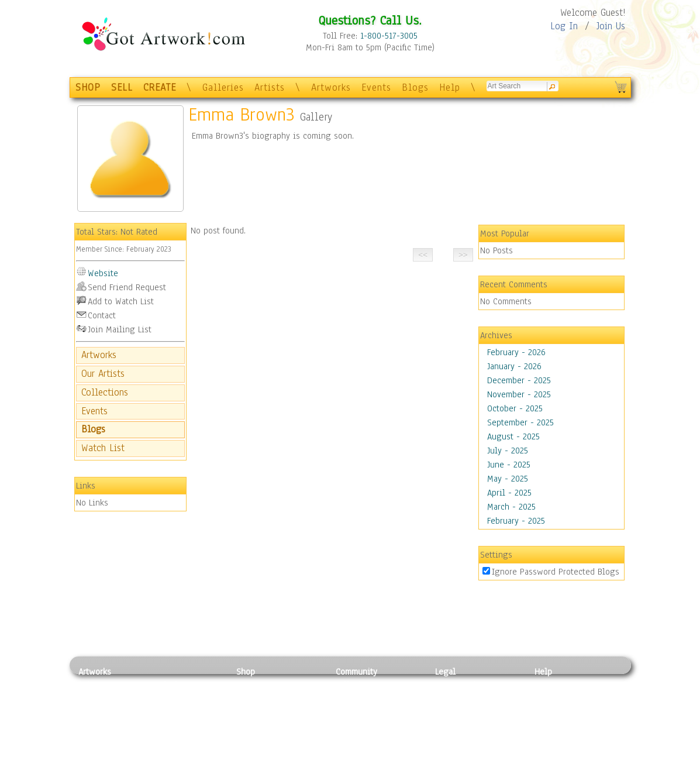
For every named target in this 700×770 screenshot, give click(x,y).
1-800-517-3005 (389, 36)
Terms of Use (459, 698)
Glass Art (171, 751)
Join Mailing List (120, 329)
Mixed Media (103, 737)
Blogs (415, 87)
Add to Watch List (121, 301)
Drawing (94, 711)
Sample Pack (558, 698)
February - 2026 (516, 352)
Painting (94, 685)
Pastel (166, 698)
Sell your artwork (368, 737)
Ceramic (169, 724)
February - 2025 (516, 521)
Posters (250, 711)
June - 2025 (509, 465)
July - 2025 (508, 451)
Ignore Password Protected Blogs (556, 572)
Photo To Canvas (267, 685)
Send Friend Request (127, 287)
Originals (254, 751)
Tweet (546, 764)
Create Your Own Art (274, 764)
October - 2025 (515, 408)
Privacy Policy (461, 685)
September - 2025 (520, 422)
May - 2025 (508, 479)
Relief (165, 685)
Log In (564, 26)
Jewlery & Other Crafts (190, 764)
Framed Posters (265, 698)
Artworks (331, 87)
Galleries (223, 87)
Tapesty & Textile (187, 737)
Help (450, 87)
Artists (270, 87)
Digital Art (98, 724)
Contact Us (555, 685)
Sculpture (96, 751)
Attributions (454, 711)
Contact (102, 315)
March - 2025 (511, 507)
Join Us (611, 26)
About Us (551, 711)
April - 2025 (509, 493)
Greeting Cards (264, 724)
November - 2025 (519, 394)
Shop (246, 672)
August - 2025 (513, 436)
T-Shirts (251, 737)
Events (376, 87)
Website (103, 273)
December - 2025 (519, 380)
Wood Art (171, 711)
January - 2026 (514, 366)
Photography (102, 698)
